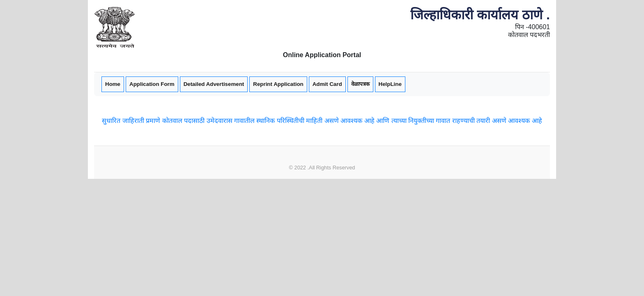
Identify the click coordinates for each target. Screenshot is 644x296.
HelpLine (390, 84)
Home (113, 83)
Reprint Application (278, 84)
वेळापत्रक (360, 84)
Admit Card (327, 84)
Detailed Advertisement (214, 84)
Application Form (152, 83)
